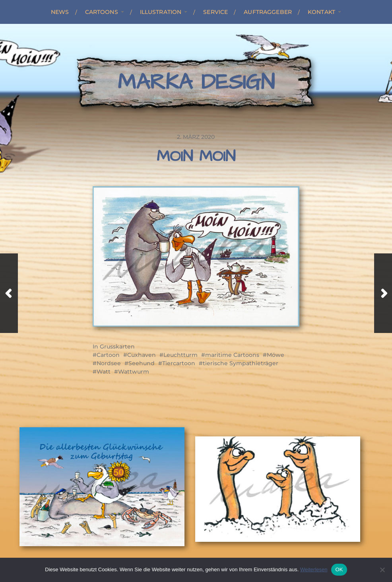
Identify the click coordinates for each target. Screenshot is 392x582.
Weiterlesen (314, 569)
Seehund (142, 363)
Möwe (276, 355)
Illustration (161, 12)
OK (339, 569)
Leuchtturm (180, 355)
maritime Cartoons (232, 355)
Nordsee (109, 363)
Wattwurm (134, 372)
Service (215, 12)
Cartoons (102, 12)
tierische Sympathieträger (241, 363)
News (60, 12)
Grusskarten (117, 346)
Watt (104, 372)
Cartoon (108, 355)
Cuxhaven (142, 355)
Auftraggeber (268, 12)
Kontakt (321, 12)
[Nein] (382, 570)
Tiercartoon (179, 363)
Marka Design (196, 82)
